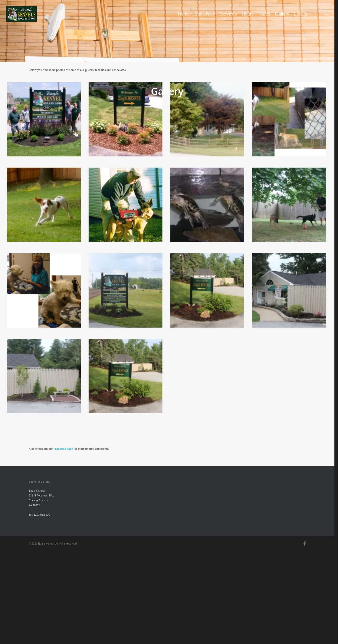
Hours (248, 14)
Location (302, 14)
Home (184, 14)
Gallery (282, 14)
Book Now (205, 14)
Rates (264, 14)
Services (228, 14)
